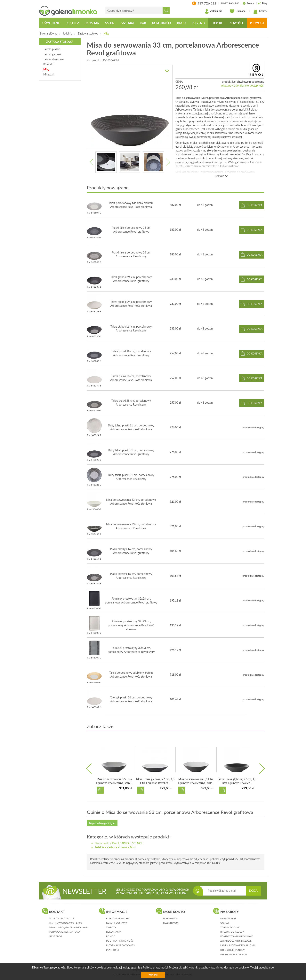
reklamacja (114, 932)
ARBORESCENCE (132, 843)
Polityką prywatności (155, 967)
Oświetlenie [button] (51, 23)
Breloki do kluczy (232, 932)
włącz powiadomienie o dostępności (242, 86)
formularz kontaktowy (65, 932)
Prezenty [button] (199, 23)
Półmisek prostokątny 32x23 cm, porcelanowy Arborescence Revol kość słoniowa (131, 625)
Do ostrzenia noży (232, 950)
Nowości (236, 23)
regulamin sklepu (118, 918)
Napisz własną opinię (102, 823)
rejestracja (171, 923)
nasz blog (56, 936)
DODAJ (254, 891)
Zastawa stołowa (88, 33)
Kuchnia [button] (73, 23)
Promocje (257, 23)
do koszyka (254, 205)
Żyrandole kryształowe (236, 941)
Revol (115, 843)
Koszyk (260, 11)
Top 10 (217, 23)
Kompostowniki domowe (237, 936)
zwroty (111, 927)
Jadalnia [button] (92, 23)
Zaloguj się (213, 11)
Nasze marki (102, 843)
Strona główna (49, 33)
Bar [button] (143, 23)
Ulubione (238, 11)
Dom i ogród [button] (161, 23)
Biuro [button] (181, 23)
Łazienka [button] (127, 23)
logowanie (170, 918)
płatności (112, 950)
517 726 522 (67, 918)
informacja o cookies (120, 945)
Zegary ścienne (230, 927)
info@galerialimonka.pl (73, 927)
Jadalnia (68, 33)
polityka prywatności (120, 941)
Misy (106, 33)
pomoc (111, 936)
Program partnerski (234, 954)
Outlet (225, 923)
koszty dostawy (117, 923)
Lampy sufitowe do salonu (238, 945)
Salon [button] (110, 23)
